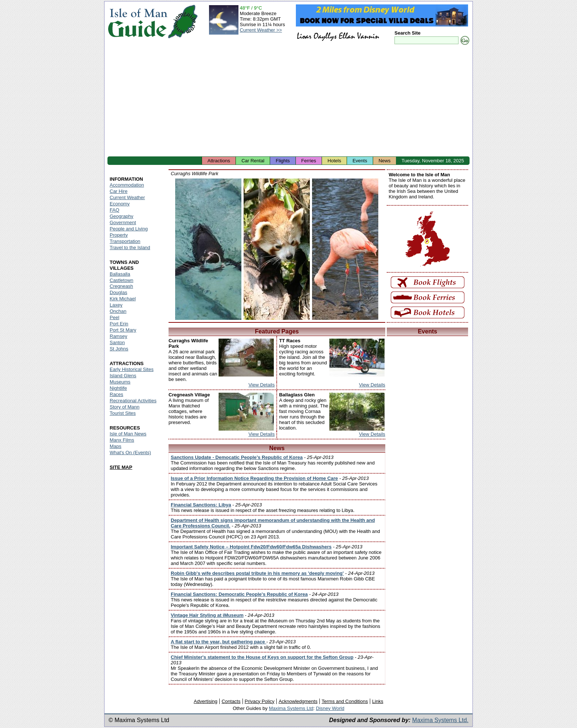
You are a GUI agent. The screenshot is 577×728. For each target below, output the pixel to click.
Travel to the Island (130, 248)
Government (123, 222)
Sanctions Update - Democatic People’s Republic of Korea (237, 457)
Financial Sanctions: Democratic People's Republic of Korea (239, 594)
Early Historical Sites (132, 369)
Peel (114, 317)
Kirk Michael (123, 299)
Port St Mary (123, 330)
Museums (120, 382)
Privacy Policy (260, 701)
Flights (283, 161)
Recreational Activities (133, 401)
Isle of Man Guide (137, 22)
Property (119, 235)
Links (378, 701)
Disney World (330, 708)
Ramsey (118, 336)
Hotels (334, 161)
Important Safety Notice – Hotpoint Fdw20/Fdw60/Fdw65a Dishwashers (251, 547)
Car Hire (118, 191)
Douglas (118, 292)
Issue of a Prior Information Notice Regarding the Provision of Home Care (254, 478)
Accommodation (127, 185)
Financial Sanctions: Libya (201, 505)
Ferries (309, 161)
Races (116, 394)
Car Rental (253, 161)
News (385, 161)
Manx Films (122, 440)
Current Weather (127, 197)
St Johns (119, 349)
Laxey (116, 305)
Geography (121, 216)
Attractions (219, 161)
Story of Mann (125, 407)
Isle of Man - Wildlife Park (208, 249)
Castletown (121, 280)
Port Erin (119, 324)
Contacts (231, 701)
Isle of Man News (128, 434)
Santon (117, 342)
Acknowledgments (298, 701)
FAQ (114, 210)
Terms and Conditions (345, 701)
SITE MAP (121, 467)
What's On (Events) (130, 453)
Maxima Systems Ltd (291, 708)
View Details (261, 385)
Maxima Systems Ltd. (440, 720)
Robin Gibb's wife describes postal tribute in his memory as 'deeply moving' (257, 573)
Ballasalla (120, 274)
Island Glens (123, 376)
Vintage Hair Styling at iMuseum (207, 615)
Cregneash (121, 286)
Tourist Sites (123, 413)
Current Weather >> (261, 30)
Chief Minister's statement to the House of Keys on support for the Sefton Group (262, 657)
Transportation (125, 241)
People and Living (129, 229)
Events (360, 161)
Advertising (205, 701)
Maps (116, 446)
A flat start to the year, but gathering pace (219, 642)
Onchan (118, 311)
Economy (120, 204)
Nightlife (118, 388)
